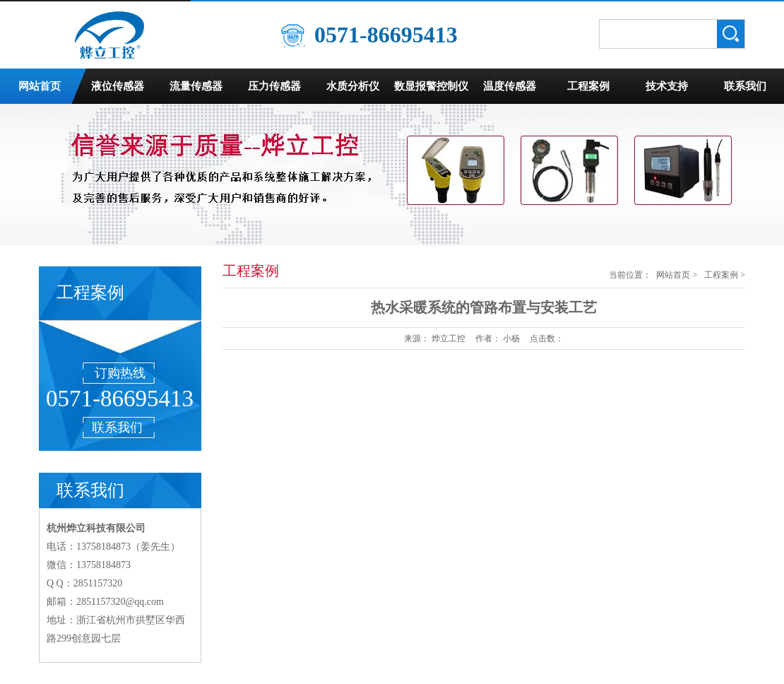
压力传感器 (274, 86)
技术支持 (667, 86)
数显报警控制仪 (431, 86)
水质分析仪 (353, 86)
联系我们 (745, 86)
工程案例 (588, 86)
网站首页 (40, 86)
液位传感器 (118, 86)
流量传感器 (196, 86)
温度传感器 (510, 86)
